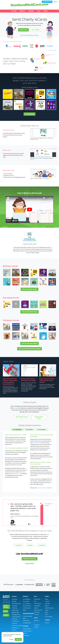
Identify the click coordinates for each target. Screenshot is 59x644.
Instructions (26, 621)
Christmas (15, 623)
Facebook (36, 620)
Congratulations (16, 617)
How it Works (36, 30)
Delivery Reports (37, 443)
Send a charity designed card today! (30, 35)
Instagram (37, 625)
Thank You (15, 608)
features (32, 160)
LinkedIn (36, 627)
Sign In (56, 2)
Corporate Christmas (17, 626)
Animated (14, 606)
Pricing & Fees (38, 604)
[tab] (17, 430)
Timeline (47, 601)
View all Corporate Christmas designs (30, 349)
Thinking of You (16, 615)
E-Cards (14, 11)
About (46, 11)
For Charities (26, 601)
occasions (16, 408)
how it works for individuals (45, 488)
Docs (39, 11)
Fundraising (26, 635)
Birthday (14, 601)
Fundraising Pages (28, 616)
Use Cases (36, 614)
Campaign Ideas (27, 623)
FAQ (35, 601)
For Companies (27, 604)
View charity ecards (22, 417)
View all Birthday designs (29, 289)
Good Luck (15, 619)
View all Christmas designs (29, 344)
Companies (42, 545)
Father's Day (15, 610)
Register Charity (27, 631)
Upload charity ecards (39, 418)
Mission (47, 606)
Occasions (15, 599)
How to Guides (49, 617)
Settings (12, 639)
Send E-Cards (23, 30)
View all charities (52, 50)
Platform (22, 11)
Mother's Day (15, 612)
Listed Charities (27, 629)
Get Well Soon (16, 621)
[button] (14, 11)
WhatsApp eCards (16, 604)
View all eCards (29, 114)
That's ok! (18, 639)
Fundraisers (37, 612)
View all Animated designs (29, 312)
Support (6, 615)
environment (16, 474)
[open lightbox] (29, 209)
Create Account (47, 2)
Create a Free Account (30, 559)
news (48, 535)
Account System (27, 606)
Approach (48, 604)
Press (46, 614)
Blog (46, 612)
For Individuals (27, 599)
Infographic (37, 606)
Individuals (18, 545)
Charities (31, 11)
